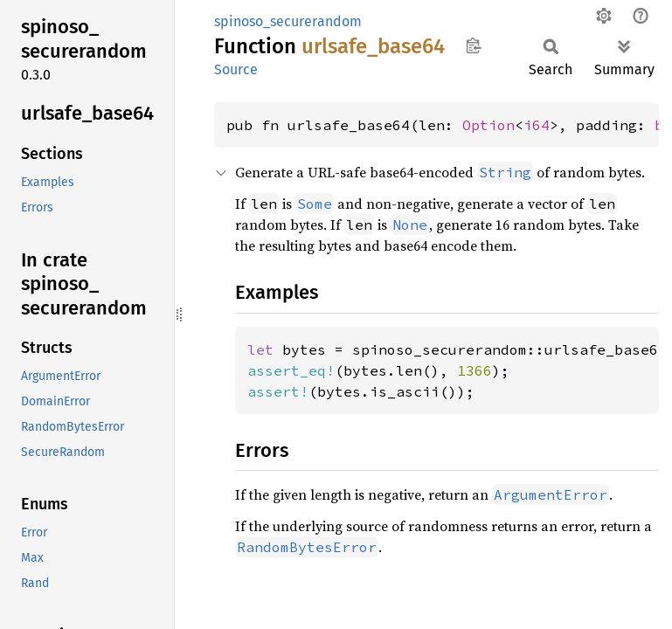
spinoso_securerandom (288, 21)
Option (488, 125)
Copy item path (473, 45)
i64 (537, 125)
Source (236, 69)
